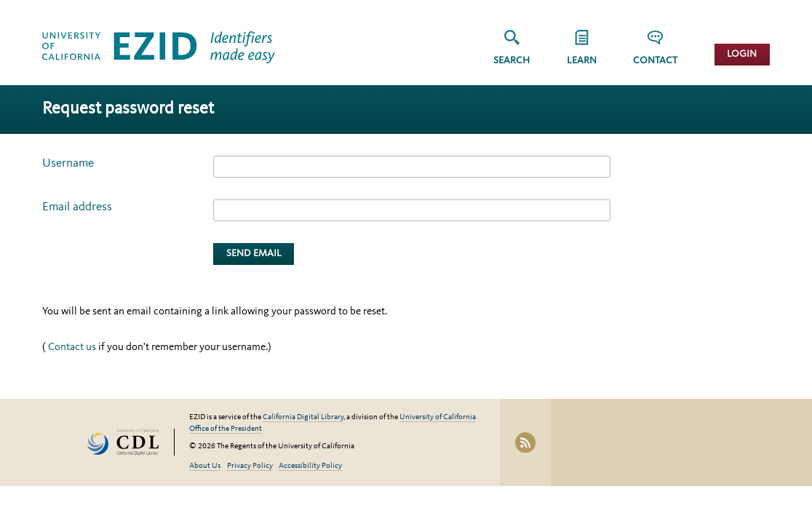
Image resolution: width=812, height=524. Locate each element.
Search (512, 61)
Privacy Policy (250, 466)
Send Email (254, 254)
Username (68, 163)
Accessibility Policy (310, 466)
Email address (77, 207)
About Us (205, 466)
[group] (582, 52)
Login (742, 54)
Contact (655, 61)
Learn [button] (582, 61)
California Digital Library (303, 417)
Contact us (72, 348)
